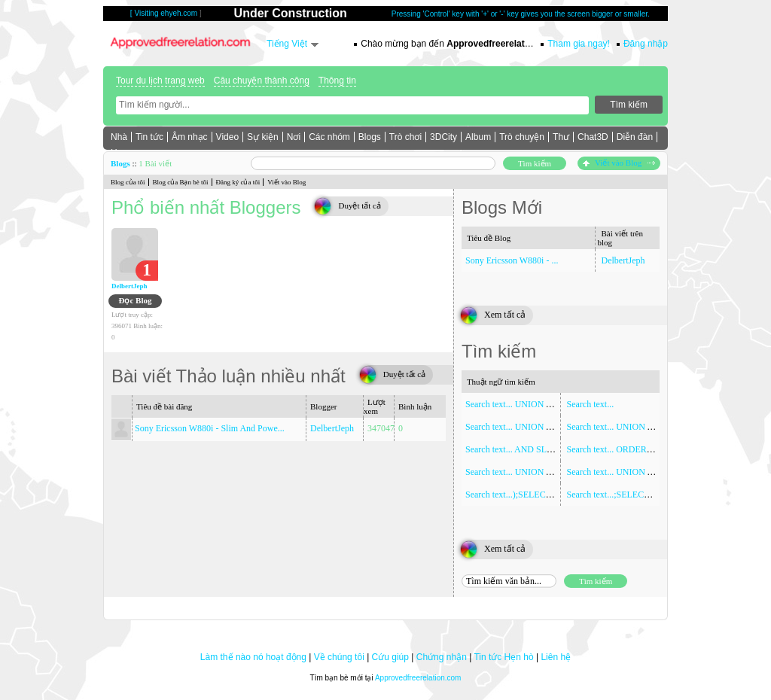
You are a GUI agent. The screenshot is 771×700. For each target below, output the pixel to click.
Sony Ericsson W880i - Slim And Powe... (210, 428)
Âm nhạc (190, 137)
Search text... (591, 404)
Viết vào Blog (619, 163)
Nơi (294, 137)
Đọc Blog (136, 300)
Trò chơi (405, 137)
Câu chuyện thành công (262, 81)
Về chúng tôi (339, 657)
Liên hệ (556, 657)
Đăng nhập (646, 44)
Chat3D (593, 137)
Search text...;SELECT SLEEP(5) (628, 495)
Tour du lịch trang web (160, 81)
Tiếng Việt (287, 44)
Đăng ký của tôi (238, 182)
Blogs (370, 137)
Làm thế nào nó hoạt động (253, 657)
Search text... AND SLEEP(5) (519, 449)
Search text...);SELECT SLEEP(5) (528, 495)
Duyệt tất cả (360, 205)
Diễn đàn (635, 137)
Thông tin (337, 81)
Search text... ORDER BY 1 (618, 449)
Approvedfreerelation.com (418, 678)
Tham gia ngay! (579, 44)
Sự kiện (263, 137)
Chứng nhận (442, 657)
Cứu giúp (390, 657)
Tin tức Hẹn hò (503, 657)
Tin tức (149, 137)
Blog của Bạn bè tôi (181, 182)
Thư (561, 137)
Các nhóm (329, 137)
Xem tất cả (505, 315)
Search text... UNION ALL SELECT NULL (646, 427)
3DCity (443, 137)
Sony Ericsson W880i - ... (512, 260)
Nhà (119, 137)
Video (227, 137)
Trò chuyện (522, 137)
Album (478, 137)
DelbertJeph (130, 286)
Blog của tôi (128, 182)
